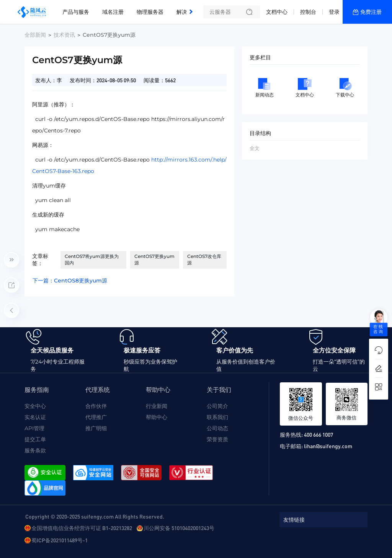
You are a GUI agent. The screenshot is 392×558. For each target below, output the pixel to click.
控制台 (308, 12)
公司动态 (217, 428)
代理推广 (96, 417)
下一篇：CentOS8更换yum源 (70, 281)
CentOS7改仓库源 (204, 259)
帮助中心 (157, 417)
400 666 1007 (318, 434)
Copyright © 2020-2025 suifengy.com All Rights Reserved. (95, 516)
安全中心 (35, 406)
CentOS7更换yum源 (154, 259)
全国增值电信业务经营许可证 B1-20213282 (82, 528)
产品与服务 (76, 12)
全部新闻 (35, 35)
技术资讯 (64, 35)
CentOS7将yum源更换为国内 (92, 259)
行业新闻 (157, 406)
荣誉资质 (217, 439)
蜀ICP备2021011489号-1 (60, 540)
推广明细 (96, 428)
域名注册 (113, 12)
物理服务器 (150, 12)
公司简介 (217, 406)
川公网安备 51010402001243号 (179, 528)
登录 (334, 12)
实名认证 (35, 417)
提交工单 (35, 439)
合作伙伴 (96, 406)
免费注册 (371, 12)
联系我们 (217, 417)
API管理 (34, 428)
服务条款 (35, 450)
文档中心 (277, 12)
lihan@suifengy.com (328, 446)
